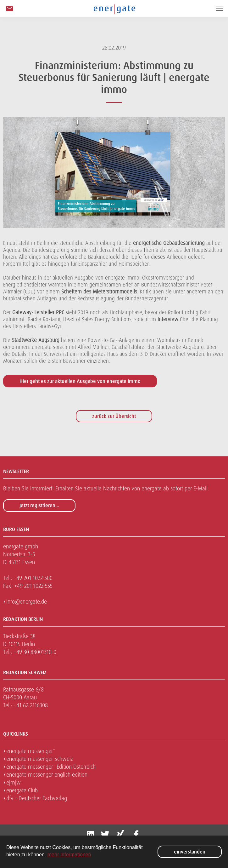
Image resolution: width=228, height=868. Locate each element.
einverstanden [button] (190, 852)
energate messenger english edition (47, 775)
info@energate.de (27, 602)
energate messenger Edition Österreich (51, 767)
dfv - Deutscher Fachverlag (37, 798)
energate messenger (31, 751)
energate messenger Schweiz (40, 759)
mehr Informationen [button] (69, 855)
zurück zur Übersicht (114, 416)
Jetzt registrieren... (39, 505)
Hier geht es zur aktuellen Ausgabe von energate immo (80, 381)
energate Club (22, 790)
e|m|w (14, 782)
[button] (10, 9)
